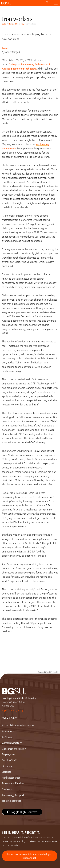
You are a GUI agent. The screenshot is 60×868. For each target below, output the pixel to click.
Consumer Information (14, 749)
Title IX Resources (12, 801)
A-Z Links (7, 737)
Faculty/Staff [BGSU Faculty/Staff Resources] (9, 760)
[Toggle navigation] (56, 3)
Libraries (7, 772)
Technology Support (13, 795)
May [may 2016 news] (22, 24)
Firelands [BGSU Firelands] (7, 766)
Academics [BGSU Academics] (8, 731)
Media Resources (11, 778)
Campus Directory (12, 743)
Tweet (5, 48)
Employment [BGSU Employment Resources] (9, 754)
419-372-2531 (12, 711)
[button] (21, 3)
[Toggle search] (47, 3)
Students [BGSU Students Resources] (7, 789)
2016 (17, 24)
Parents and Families (13, 783)
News (11, 24)
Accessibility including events (18, 725)
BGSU (4, 24)
